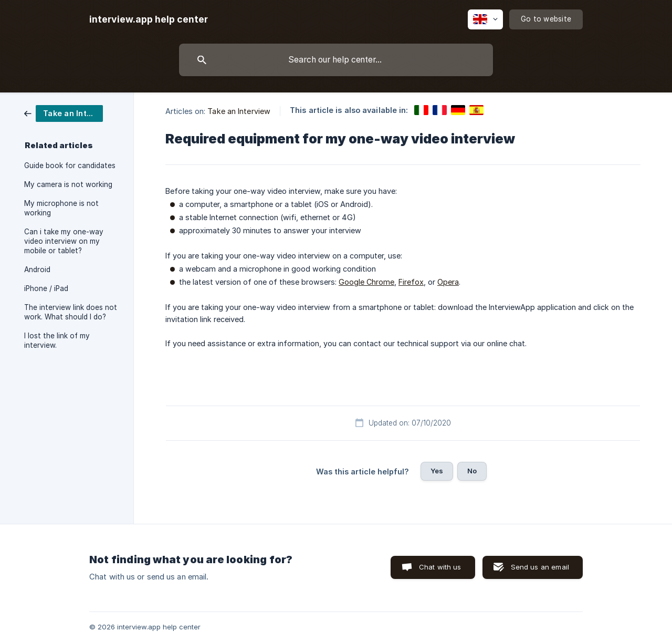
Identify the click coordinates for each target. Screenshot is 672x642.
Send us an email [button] (540, 567)
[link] (64, 113)
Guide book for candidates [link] (70, 165)
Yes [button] (437, 471)
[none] (149, 19)
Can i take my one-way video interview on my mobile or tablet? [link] (64, 241)
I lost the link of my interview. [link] (57, 340)
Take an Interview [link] (239, 111)
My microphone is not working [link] (61, 208)
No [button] (472, 471)
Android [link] (37, 270)
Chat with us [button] (440, 567)
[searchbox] (336, 60)
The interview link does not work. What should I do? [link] (71, 312)
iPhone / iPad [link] (46, 288)
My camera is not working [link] (68, 184)
